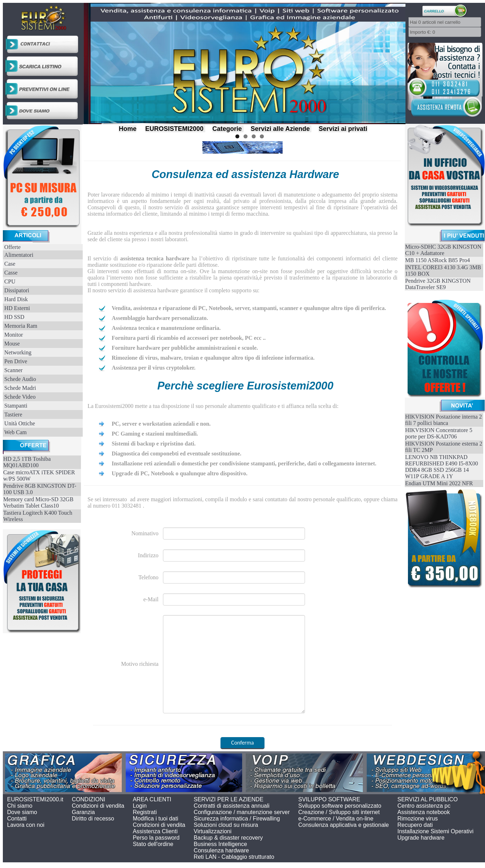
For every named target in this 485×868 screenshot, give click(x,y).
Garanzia (83, 812)
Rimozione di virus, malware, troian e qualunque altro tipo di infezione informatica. (213, 358)
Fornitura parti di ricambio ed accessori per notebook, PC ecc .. (189, 338)
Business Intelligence (220, 844)
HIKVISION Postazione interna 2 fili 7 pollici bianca (443, 420)
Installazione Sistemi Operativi (435, 831)
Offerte (12, 247)
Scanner (13, 370)
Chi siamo (20, 806)
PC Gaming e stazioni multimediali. (155, 434)
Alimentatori (19, 255)
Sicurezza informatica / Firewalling (237, 819)
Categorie (227, 129)
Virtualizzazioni (213, 831)
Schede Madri (20, 388)
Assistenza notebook (424, 812)
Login (140, 806)
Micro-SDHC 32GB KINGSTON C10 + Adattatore (443, 250)
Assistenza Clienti (155, 831)
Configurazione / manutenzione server (242, 812)
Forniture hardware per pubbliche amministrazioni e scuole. (185, 348)
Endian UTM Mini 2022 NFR (439, 483)
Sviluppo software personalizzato (340, 806)
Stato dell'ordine (153, 844)
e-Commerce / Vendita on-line (336, 819)
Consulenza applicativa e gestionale (344, 825)
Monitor (13, 335)
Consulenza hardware (222, 850)
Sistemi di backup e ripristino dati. (153, 444)
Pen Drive (16, 361)
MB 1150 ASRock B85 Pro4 (438, 260)
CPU (10, 281)
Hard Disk (16, 299)
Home (127, 129)
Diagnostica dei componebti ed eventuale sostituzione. (176, 454)
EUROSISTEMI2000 (174, 129)
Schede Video (20, 397)
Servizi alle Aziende (280, 129)
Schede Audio (20, 379)
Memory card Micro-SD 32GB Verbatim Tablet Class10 (38, 502)
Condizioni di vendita (98, 806)
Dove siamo (22, 812)
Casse (11, 273)
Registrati (145, 812)
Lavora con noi (26, 825)
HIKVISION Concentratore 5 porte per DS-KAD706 (439, 433)
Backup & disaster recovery (228, 838)
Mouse (12, 344)
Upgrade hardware (421, 838)
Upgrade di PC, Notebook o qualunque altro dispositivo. (179, 473)
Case (10, 264)
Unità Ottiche (20, 423)
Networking (18, 352)
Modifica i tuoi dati (156, 819)
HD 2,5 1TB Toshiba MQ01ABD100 (27, 462)
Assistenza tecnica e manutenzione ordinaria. (166, 328)
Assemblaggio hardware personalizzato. (160, 318)
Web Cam (15, 432)
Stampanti (16, 406)
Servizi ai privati (343, 129)
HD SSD (14, 317)
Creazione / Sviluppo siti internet (339, 812)
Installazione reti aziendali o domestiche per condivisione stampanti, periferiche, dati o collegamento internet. (244, 463)
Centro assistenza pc (424, 806)
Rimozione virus (418, 819)
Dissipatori (17, 290)
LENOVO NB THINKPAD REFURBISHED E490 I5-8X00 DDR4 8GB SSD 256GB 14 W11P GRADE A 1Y (442, 467)
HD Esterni (17, 308)
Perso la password (156, 838)
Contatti (17, 819)
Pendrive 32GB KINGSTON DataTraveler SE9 (438, 284)
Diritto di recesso (93, 819)
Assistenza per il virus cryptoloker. (153, 368)
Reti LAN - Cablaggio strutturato (234, 857)
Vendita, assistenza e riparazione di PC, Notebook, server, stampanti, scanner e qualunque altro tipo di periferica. (249, 308)
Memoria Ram (21, 326)
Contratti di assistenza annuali (232, 806)
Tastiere (13, 414)
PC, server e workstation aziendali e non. (161, 424)
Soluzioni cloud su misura (226, 825)
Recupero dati (415, 825)
